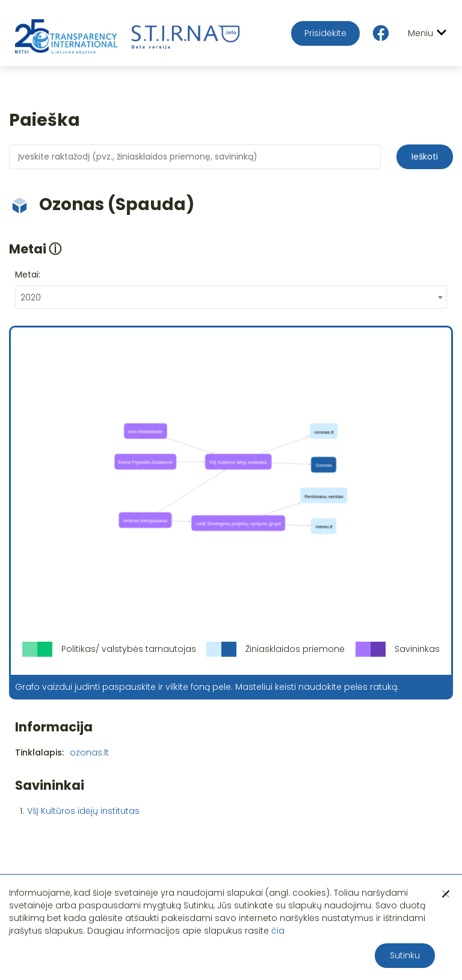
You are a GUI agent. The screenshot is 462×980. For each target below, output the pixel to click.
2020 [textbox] (31, 297)
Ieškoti (425, 157)
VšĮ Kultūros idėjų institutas (83, 811)
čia (278, 931)
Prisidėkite (325, 33)
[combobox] (231, 297)
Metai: (28, 274)
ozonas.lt (89, 752)
